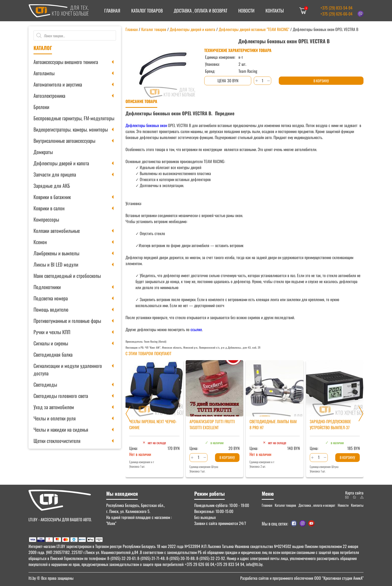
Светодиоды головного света (61, 396)
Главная (112, 11)
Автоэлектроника (49, 96)
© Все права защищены (51, 578)
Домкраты (43, 152)
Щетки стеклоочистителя (57, 441)
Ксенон (40, 242)
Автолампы (44, 73)
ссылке (196, 329)
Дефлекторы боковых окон (146, 125)
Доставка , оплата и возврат (200, 11)
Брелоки (41, 107)
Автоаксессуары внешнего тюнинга (66, 62)
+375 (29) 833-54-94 (336, 8)
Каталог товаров (147, 11)
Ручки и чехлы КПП (52, 332)
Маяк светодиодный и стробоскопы (67, 276)
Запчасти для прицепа (55, 174)
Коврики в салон (49, 208)
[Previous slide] (128, 414)
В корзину (321, 81)
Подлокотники (47, 287)
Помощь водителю (51, 309)
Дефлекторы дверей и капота (61, 163)
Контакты (275, 11)
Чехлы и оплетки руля (55, 418)
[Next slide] (361, 414)
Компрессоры (46, 219)
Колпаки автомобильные (57, 231)
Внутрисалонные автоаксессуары (64, 141)
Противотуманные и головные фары (67, 321)
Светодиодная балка (53, 354)
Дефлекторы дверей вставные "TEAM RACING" (254, 29)
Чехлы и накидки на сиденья (61, 429)
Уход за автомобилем (54, 407)
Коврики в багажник (52, 197)
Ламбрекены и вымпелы (56, 253)
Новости (246, 11)
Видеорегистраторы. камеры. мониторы (71, 129)
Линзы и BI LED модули (56, 264)
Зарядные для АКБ (52, 186)
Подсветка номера (51, 298)
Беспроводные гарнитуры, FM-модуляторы (74, 118)
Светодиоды (45, 384)
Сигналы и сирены (51, 343)
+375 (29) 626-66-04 (336, 14)
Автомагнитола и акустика (58, 84)
